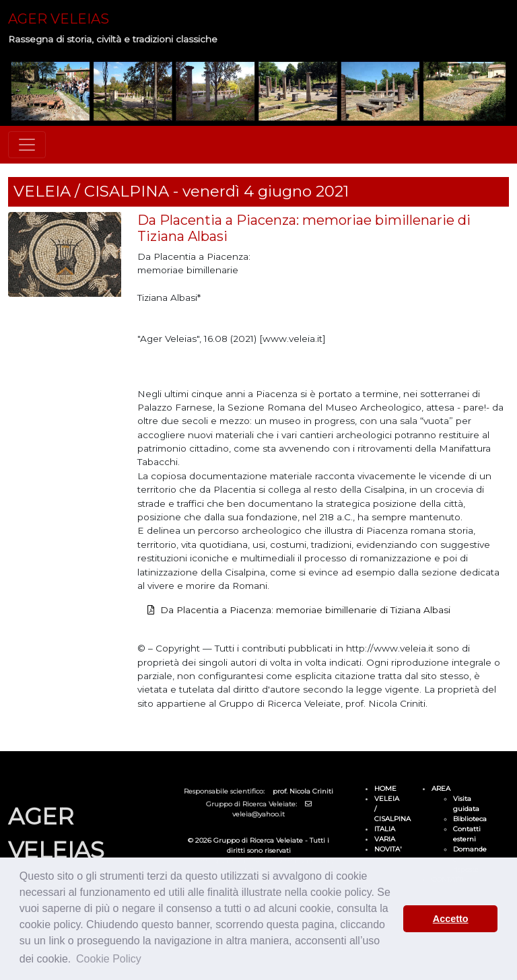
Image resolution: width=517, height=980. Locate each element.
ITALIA (385, 829)
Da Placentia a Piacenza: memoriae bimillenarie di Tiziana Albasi (305, 610)
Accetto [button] (451, 919)
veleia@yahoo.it (258, 814)
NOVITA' (388, 849)
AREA (441, 789)
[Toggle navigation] (27, 145)
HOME (385, 789)
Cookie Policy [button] (109, 959)
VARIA (385, 839)
